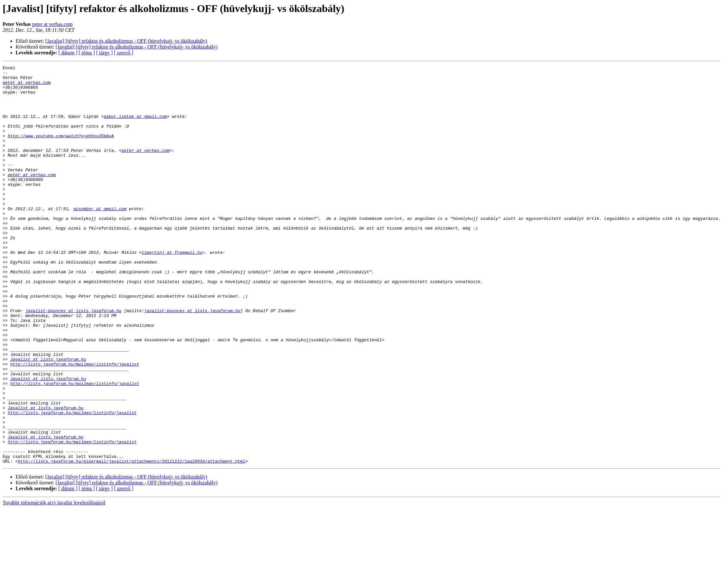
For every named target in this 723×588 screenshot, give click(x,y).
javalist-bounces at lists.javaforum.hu (73, 360)
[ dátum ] (68, 53)
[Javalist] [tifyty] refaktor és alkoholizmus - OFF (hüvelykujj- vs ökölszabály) (126, 41)
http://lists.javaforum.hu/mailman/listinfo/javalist (75, 424)
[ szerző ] (124, 53)
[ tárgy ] (105, 53)
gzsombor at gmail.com (100, 238)
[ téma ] (87, 53)
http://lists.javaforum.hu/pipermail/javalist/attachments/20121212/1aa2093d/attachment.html (132, 541)
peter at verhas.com (52, 24)
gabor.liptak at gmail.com (135, 127)
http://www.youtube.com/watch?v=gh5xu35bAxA (61, 150)
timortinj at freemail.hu (172, 290)
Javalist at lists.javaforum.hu (48, 418)
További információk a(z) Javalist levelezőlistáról (54, 582)
